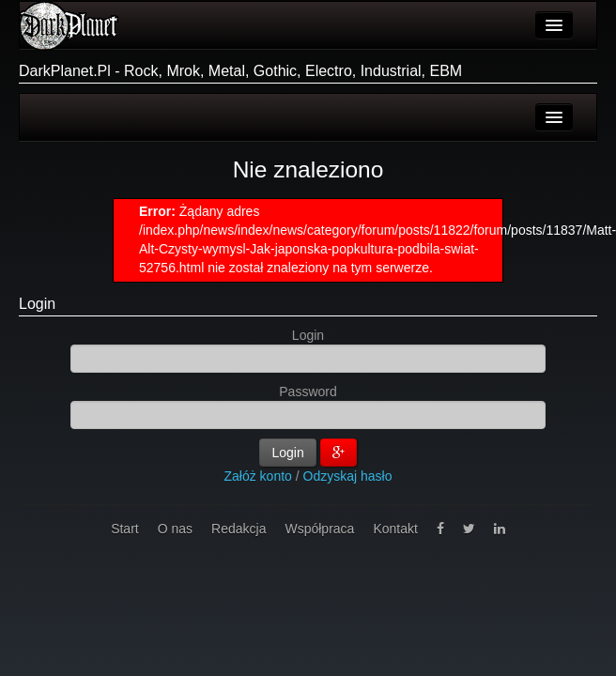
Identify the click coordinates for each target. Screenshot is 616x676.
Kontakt (395, 529)
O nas (175, 529)
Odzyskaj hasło (348, 476)
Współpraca (319, 529)
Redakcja (239, 529)
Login (37, 304)
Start (125, 529)
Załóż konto (258, 476)
